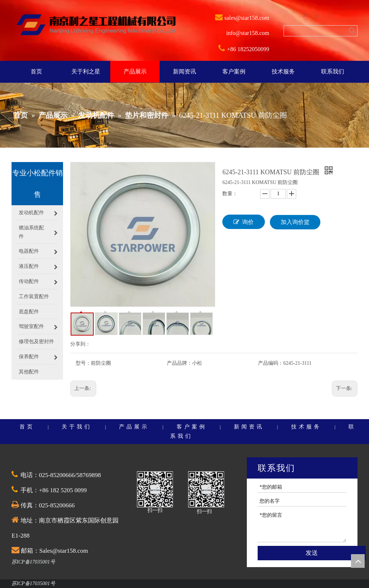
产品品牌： (179, 363)
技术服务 (306, 427)
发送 (312, 553)
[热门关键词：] (352, 31)
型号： (83, 363)
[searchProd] (315, 31)
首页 (27, 427)
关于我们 (77, 427)
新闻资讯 (249, 427)
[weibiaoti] (96, 26)
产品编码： (271, 363)
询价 (244, 222)
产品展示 (134, 427)
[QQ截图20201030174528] (155, 489)
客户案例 (192, 427)
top (358, 561)
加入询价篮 (295, 222)
